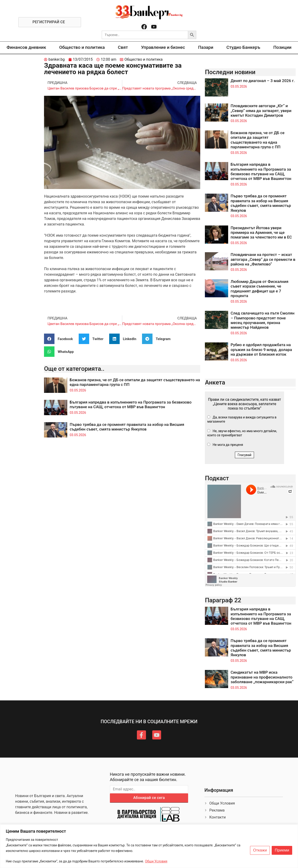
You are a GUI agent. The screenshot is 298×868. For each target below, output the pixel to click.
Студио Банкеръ (243, 47)
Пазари (206, 47)
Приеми (282, 850)
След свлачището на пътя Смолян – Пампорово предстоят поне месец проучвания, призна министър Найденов (262, 320)
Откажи (260, 850)
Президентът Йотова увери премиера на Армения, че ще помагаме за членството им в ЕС (261, 233)
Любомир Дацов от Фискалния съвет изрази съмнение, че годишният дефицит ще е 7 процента (259, 289)
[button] (60, 339)
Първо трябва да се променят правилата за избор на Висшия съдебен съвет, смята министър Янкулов (127, 427)
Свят (123, 47)
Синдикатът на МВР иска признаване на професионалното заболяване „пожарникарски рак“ (262, 677)
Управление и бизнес (163, 47)
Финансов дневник (26, 47)
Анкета (215, 382)
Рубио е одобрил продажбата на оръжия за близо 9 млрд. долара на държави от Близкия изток (261, 350)
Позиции (282, 47)
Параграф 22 (223, 600)
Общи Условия (156, 861)
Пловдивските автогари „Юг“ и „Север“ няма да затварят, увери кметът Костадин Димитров (261, 111)
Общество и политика (82, 47)
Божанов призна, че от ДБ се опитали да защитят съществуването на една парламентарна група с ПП (257, 140)
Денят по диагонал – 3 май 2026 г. (263, 81)
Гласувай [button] (244, 455)
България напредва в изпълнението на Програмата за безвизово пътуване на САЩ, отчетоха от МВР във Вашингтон (130, 404)
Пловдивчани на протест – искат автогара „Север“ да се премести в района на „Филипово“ (263, 259)
